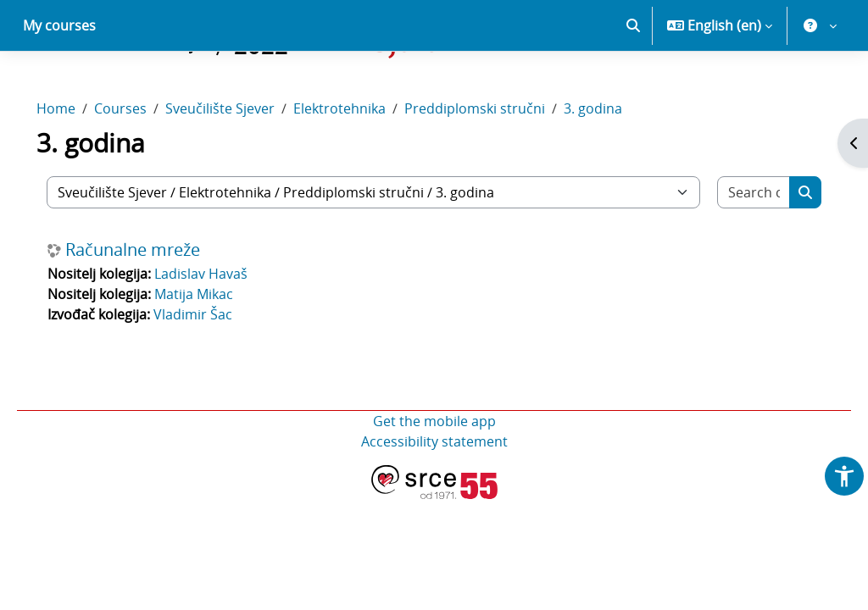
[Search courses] (733, 252)
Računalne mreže (156, 309)
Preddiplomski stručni (498, 168)
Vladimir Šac (217, 374)
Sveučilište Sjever (244, 168)
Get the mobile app (434, 480)
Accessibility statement (434, 501)
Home (80, 168)
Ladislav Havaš (225, 333)
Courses (144, 168)
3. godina (617, 168)
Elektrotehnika (363, 168)
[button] (633, 85)
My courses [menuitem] (59, 85)
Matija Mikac (217, 353)
